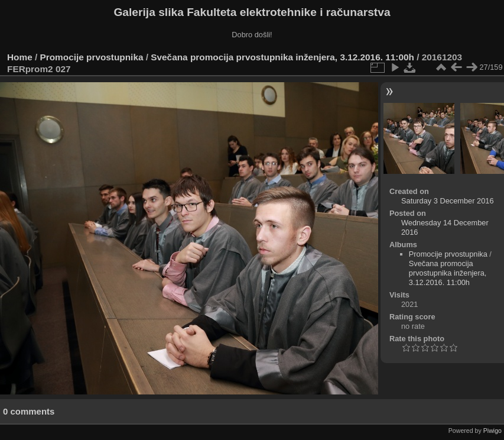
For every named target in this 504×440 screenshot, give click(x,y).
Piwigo (492, 431)
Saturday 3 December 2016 (448, 201)
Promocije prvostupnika (92, 57)
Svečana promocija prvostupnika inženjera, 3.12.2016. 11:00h (282, 57)
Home (20, 57)
